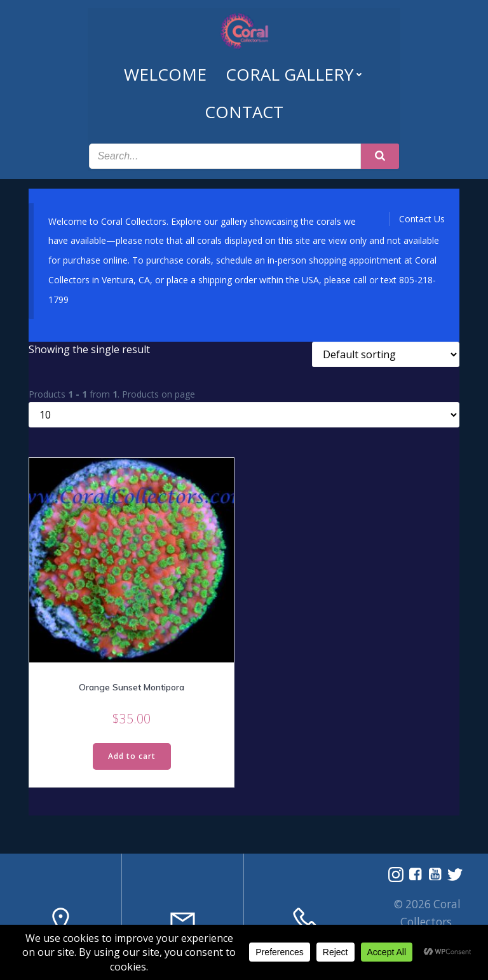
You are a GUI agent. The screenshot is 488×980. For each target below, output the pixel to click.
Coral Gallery (295, 72)
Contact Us (422, 214)
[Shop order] (386, 350)
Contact (244, 109)
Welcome (165, 72)
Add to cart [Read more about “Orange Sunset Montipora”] (132, 752)
